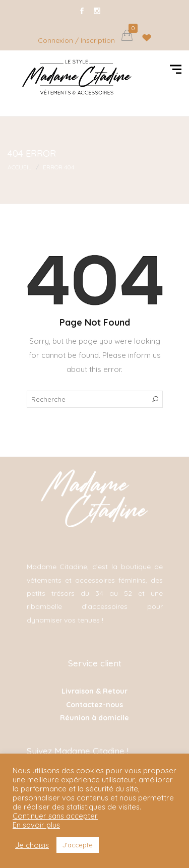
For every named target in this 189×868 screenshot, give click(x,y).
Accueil (19, 167)
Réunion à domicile (94, 718)
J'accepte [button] (78, 845)
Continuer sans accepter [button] (55, 816)
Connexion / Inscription (76, 40)
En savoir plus (36, 825)
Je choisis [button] (32, 845)
